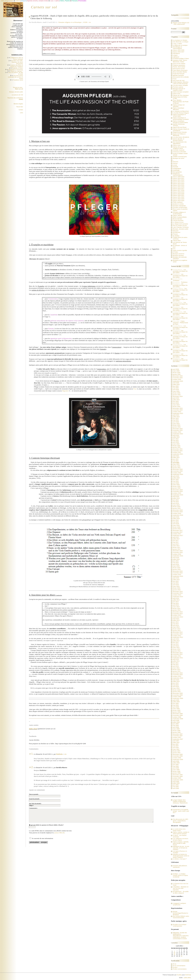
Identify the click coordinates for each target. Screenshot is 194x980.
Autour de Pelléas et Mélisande (179, 135)
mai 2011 (176, 664)
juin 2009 (176, 703)
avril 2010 (176, 686)
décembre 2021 (178, 449)
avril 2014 (176, 605)
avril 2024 (176, 403)
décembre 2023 (178, 408)
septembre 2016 (178, 556)
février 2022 (177, 446)
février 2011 (177, 669)
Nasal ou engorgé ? (17, 71)
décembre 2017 (178, 530)
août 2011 (176, 659)
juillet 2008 (176, 722)
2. (32, 767)
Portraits (175, 167)
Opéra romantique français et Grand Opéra (180, 122)
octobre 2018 (177, 513)
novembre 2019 (178, 491)
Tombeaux (176, 280)
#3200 (85, 22)
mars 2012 (176, 647)
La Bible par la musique (180, 45)
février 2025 (177, 393)
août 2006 (176, 761)
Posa (135, 389)
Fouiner (174, 29)
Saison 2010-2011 (178, 178)
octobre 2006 (177, 758)
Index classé (33, 729)
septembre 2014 (178, 597)
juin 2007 (176, 744)
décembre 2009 (178, 693)
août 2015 (176, 578)
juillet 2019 (176, 498)
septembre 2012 (178, 637)
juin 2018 (176, 520)
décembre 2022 (178, 429)
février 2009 (177, 710)
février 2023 (177, 425)
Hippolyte (65, 391)
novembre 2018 (178, 512)
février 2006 (177, 771)
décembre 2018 (178, 510)
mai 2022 (176, 441)
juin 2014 (176, 602)
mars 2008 (176, 729)
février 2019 (177, 507)
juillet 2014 (176, 600)
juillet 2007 (176, 742)
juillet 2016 (176, 559)
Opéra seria (176, 94)
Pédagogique (177, 168)
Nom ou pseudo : (34, 794)
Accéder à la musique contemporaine (180, 925)
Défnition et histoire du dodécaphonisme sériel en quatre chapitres (181, 856)
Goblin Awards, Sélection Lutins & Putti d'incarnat (181, 83)
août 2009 (176, 700)
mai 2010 (176, 685)
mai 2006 (176, 766)
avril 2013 (176, 625)
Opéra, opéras (177, 215)
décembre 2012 (178, 632)
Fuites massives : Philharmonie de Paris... (180, 323)
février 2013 (177, 629)
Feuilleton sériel (18, 80)
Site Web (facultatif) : (35, 803)
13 (174, 953)
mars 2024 (176, 405)
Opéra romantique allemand (178, 109)
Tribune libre (19, 107)
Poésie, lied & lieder (179, 67)
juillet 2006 (176, 763)
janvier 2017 (177, 549)
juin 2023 (176, 418)
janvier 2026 (177, 374)
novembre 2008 (178, 715)
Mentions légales (18, 104)
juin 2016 (176, 561)
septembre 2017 (178, 535)
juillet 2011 (176, 661)
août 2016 (176, 558)
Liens (22, 113)
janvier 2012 (177, 651)
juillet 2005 (176, 783)
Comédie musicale (179, 150)
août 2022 (176, 435)
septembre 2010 (178, 678)
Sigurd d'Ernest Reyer (180, 127)
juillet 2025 (176, 385)
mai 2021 (176, 461)
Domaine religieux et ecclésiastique (70, 22)
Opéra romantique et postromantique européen (181, 119)
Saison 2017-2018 (178, 190)
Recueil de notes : (18, 88)
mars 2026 (176, 371)
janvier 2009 (177, 712)
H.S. (174, 249)
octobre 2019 (177, 493)
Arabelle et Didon (18, 68)
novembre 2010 (178, 675)
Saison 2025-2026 (178, 50)
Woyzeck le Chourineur (16, 70)
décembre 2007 (178, 734)
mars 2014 (176, 607)
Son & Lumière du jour (180, 225)
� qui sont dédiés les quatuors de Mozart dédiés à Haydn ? (46, 825)
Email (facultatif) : (34, 799)
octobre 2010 (177, 676)
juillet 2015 (176, 580)
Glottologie (176, 170)
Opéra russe (177, 145)
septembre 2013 (178, 617)
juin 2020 (176, 479)
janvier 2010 (177, 692)
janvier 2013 (177, 631)
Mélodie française (178, 75)
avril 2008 (176, 727)
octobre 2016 (177, 554)
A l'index (175, 252)
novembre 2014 (178, 593)
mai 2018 (176, 522)
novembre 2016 (178, 552)
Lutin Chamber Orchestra (181, 227)
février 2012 (177, 649)
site (65, 754)
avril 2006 (176, 768)
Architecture (177, 232)
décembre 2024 (178, 396)
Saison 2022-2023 (178, 199)
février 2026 (177, 373)
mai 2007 (176, 746)
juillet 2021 (176, 457)
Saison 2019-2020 (178, 194)
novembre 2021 (178, 451)
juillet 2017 (176, 539)
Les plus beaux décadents (181, 137)
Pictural (175, 234)
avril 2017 (176, 544)
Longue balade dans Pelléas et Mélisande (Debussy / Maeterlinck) (180, 801)
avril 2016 (176, 564)
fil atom (175, 967)
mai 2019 (176, 502)
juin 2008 (176, 724)
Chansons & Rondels (179, 152)
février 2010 (177, 690)
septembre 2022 (178, 434)
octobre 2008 (177, 717)
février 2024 (177, 407)
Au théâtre (176, 236)
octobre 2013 (177, 615)
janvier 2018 (177, 529)
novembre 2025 (178, 378)
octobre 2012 (177, 636)
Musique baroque (178, 255)
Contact (21, 110)
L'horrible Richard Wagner (181, 113)
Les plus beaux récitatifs (180, 85)
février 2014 (177, 609)
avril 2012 (176, 646)
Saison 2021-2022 (178, 197)
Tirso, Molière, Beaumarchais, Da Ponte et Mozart (181, 102)
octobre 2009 (177, 697)
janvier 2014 (177, 610)
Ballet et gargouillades (180, 217)
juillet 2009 (176, 702)
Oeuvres (176, 162)
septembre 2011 (178, 658)
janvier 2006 (177, 773)
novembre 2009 (178, 695)
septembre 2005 (178, 780)
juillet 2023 (176, 417)
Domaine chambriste (179, 206)
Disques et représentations (178, 174)
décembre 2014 (178, 592)
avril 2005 (176, 788)
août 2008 (176, 720)
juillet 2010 (176, 681)
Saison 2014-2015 (178, 185)
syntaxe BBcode (59, 833)
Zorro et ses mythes (179, 63)
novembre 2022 (178, 430)
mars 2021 (176, 464)
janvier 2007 (177, 753)
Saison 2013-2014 (178, 184)
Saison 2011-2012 (178, 180)
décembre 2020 (178, 469)
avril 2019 (176, 503)
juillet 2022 (176, 437)
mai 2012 (176, 644)
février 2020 (177, 486)
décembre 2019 (178, 490)
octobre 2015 (177, 575)
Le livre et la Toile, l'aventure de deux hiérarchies (17, 62)
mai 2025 (176, 388)
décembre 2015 (178, 571)
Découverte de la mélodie (181, 77)
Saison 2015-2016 (178, 187)
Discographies (177, 172)
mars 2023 (176, 424)
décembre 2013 (178, 612)
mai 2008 (176, 726)
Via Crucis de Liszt (179, 80)
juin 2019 (176, 500)
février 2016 (177, 568)
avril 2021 (176, 463)
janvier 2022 (177, 447)
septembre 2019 (178, 495)
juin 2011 (176, 663)
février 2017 (177, 547)
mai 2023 (176, 420)
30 (182, 956)
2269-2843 (187, 978)
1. (32, 754)
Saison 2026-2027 (178, 52)
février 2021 (177, 466)
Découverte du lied (179, 69)
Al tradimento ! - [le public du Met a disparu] (181, 892)
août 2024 (176, 398)
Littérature (176, 57)
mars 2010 (176, 688)
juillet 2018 (176, 519)
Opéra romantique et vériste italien (179, 115)
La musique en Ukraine (180, 40)
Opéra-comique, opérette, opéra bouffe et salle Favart (181, 843)
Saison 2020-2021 (178, 195)
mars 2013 (176, 627)
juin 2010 (176, 683)
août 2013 (176, 619)
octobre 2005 (177, 778)
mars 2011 (176, 668)
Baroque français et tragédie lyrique (179, 89)
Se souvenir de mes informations (42, 838)
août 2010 (176, 680)
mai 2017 (176, 542)
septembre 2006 (178, 759)
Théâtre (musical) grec (180, 157)
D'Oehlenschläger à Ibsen (181, 59)
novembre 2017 (178, 532)
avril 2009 (176, 707)
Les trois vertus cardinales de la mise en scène (15, 77)
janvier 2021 (177, 468)
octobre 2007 (177, 737)
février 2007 (177, 751)
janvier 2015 (177, 590)
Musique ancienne (178, 254)
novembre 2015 (178, 573)
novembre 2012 (178, 634)
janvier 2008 (177, 732)
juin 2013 (176, 622)
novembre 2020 (178, 471)
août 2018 (176, 517)
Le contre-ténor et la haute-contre (179, 830)
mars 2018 (176, 525)
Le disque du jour (178, 222)
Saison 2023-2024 (178, 201)
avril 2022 (176, 442)
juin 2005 (176, 785)
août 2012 (176, 639)
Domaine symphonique (180, 207)
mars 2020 (176, 485)
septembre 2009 (178, 698)
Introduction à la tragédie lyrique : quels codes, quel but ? (181, 811)
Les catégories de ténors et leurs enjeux (180, 839)
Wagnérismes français (180, 132)
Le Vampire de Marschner (181, 111)
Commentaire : (33, 808)
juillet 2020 (176, 478)
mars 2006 (176, 770)
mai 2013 (176, 624)
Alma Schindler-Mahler (180, 72)
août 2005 (176, 782)
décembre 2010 (178, 673)
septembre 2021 (178, 454)
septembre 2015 (178, 576)
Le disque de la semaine (180, 224)
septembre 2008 (178, 719)
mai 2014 (176, 603)
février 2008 (177, 731)
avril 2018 (176, 524)
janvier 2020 (177, 488)
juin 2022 (176, 439)
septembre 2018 (178, 515)
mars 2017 (176, 546)
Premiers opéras (178, 87)
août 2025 (176, 383)
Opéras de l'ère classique (181, 95)
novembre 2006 (178, 756)
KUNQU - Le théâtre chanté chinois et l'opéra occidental (180, 875)
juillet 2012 (176, 641)
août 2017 (176, 537)
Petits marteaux (178, 202)
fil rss (174, 964)
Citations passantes (179, 65)
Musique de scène (178, 158)
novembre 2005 (178, 776)
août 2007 (176, 741)
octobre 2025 (177, 379)
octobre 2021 (177, 452)
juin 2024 (176, 401)
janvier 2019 (177, 508)
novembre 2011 (178, 654)
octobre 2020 (177, 473)
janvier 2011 (177, 671)
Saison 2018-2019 (178, 192)
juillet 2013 (176, 620)
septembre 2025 (178, 381)
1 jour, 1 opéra (177, 44)
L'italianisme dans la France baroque (17, 58)
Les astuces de (17, 95)
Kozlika (179, 975)
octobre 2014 (177, 595)
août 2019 (176, 496)
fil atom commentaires (180, 969)
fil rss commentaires (179, 966)
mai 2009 (176, 705)
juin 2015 (176, 581)
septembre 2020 (178, 474)
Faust (175, 79)
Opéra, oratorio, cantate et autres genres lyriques (181, 833)
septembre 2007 (178, 739)
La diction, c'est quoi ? (180, 859)
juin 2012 (176, 642)
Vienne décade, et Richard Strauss (178, 140)
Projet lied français (179, 74)
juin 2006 (176, 765)
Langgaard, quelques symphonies (179, 904)
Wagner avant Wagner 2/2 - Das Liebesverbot (181, 23)
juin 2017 (176, 541)
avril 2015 (176, 585)
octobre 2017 (177, 534)
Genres (175, 163)
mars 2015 (176, 586)
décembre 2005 (178, 775)
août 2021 (176, 456)
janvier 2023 (177, 427)
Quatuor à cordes (178, 204)
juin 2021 (176, 459)
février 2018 (177, 527)
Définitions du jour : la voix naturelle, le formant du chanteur (181, 848)
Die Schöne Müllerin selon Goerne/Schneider (181, 917)
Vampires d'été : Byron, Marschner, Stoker (180, 61)
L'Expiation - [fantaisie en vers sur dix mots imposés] (181, 888)
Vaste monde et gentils (180, 250)
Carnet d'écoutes (178, 220)
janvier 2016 (177, 569)
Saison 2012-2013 (178, 182)
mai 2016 (176, 563)
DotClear (188, 975)
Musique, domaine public (16, 92)
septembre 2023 (178, 413)
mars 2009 (176, 709)
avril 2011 (176, 666)
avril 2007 (176, 748)
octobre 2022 (177, 432)
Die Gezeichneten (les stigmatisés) (180, 143)
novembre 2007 (178, 736)
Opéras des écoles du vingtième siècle (180, 148)
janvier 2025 (177, 395)
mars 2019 (176, 505)
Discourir (176, 231)
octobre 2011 (177, 656)
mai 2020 (176, 481)
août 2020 (176, 476)
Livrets (175, 165)
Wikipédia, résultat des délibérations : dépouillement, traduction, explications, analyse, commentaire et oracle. (181, 936)
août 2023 (176, 415)
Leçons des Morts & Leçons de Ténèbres (17, 66)
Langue (175, 55)
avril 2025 (176, 390)
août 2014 (176, 598)
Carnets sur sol (44, 7)
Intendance (176, 53)
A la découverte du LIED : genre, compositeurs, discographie (181, 821)
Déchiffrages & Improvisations (177, 48)
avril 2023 (176, 422)
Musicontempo (177, 219)
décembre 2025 (178, 376)
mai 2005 (176, 787)
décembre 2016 (178, 551)
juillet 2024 (176, 400)
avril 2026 (176, 369)
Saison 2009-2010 (178, 177)
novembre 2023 (178, 410)
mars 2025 (176, 391)
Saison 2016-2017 (178, 189)
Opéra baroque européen (181, 92)
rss (90, 22)
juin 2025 (176, 386)
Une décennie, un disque (181, 42)
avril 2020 (176, 483)
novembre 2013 (178, 614)
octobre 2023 (177, 412)
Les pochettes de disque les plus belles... (180, 271)
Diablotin (59, 754)
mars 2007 (176, 749)
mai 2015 (176, 583)
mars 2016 (176, 566)
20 (174, 955)
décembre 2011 (178, 653)
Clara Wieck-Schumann (180, 70)
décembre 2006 (178, 754)
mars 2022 (176, 444)
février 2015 (177, 588)
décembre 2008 (178, 714)
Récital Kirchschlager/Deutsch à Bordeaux (180, 913)
